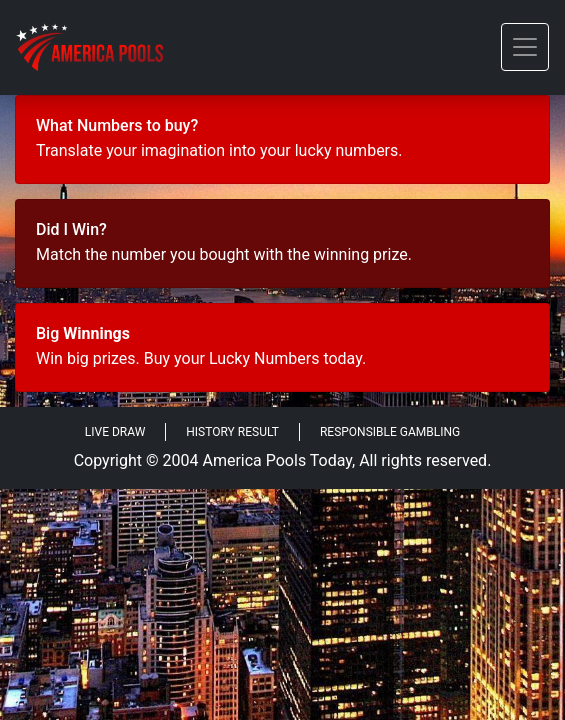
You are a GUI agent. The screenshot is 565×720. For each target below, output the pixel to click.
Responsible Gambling (390, 432)
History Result (232, 432)
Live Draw (115, 432)
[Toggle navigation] (525, 47)
